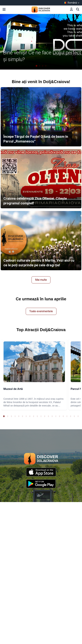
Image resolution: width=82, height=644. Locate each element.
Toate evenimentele (41, 311)
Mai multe (41, 280)
